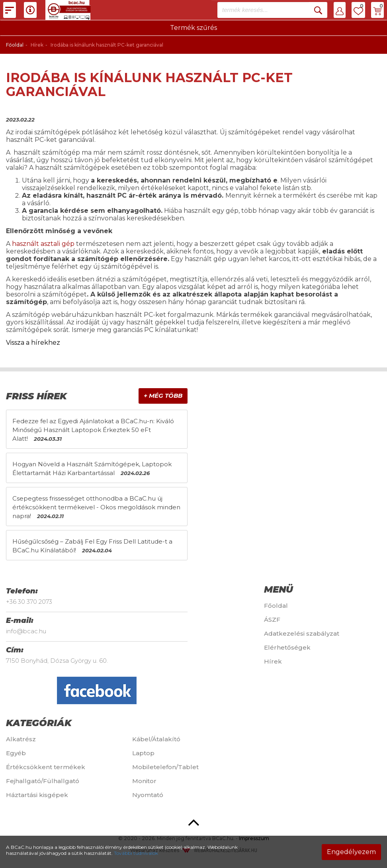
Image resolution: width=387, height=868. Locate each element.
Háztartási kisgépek (37, 795)
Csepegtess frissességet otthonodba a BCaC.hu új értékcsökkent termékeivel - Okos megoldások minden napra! (96, 507)
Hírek (273, 661)
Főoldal (15, 45)
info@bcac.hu (26, 631)
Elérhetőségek (287, 647)
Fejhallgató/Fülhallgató (43, 781)
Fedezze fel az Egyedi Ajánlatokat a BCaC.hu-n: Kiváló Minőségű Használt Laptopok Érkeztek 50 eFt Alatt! (93, 430)
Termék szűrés (193, 28)
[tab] (97, 396)
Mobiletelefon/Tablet (165, 767)
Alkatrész (21, 739)
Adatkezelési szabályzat (302, 633)
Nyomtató (148, 795)
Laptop (143, 753)
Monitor (144, 781)
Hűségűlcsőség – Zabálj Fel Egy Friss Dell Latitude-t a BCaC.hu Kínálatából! (92, 546)
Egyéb (16, 753)
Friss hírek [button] (36, 396)
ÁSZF (272, 620)
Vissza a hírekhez (33, 343)
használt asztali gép (43, 244)
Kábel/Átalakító (156, 739)
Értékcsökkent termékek (46, 767)
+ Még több (163, 396)
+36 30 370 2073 (29, 602)
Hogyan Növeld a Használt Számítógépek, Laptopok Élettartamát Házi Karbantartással (92, 468)
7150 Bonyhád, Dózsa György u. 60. (57, 661)
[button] (340, 10)
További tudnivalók (136, 853)
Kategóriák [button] (39, 723)
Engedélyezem (351, 852)
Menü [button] (279, 589)
